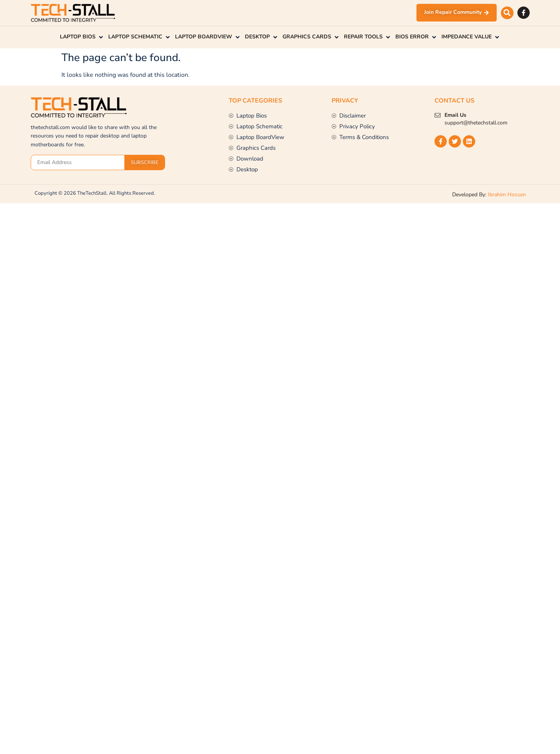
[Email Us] (438, 115)
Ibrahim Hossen (507, 195)
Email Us (455, 115)
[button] (507, 13)
